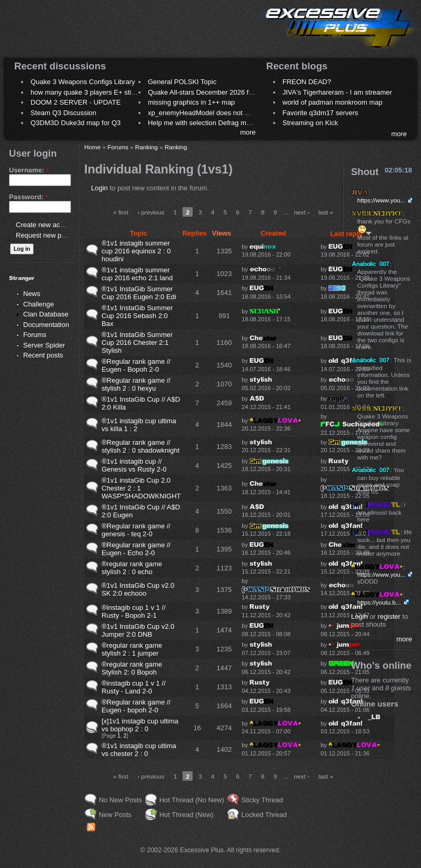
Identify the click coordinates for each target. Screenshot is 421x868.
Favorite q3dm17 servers (320, 113)
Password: (28, 197)
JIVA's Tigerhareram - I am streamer (337, 92)
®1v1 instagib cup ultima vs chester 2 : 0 (139, 750)
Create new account (46, 225)
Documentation (46, 325)
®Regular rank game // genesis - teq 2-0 (136, 530)
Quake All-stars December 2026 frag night (212, 92)
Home (92, 147)
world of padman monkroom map (333, 102)
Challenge (39, 304)
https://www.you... (382, 200)
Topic (138, 233)
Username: (29, 170)
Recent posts (43, 355)
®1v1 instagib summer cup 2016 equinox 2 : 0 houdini (136, 251)
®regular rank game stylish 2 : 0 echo (132, 568)
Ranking (147, 147)
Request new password (51, 235)
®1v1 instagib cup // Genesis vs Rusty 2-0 (134, 465)
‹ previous (151, 212)
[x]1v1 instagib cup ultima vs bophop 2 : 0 (140, 725)
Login (99, 188)
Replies (194, 233)
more (248, 132)
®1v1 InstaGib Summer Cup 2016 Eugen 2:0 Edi (139, 293)
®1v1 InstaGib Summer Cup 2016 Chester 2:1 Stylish (137, 343)
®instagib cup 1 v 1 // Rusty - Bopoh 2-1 (134, 611)
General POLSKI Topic (182, 82)
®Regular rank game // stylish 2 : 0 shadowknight (141, 446)
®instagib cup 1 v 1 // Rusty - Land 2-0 (134, 687)
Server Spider (44, 345)
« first (121, 212)
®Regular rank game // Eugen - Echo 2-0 (136, 549)
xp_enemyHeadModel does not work (203, 113)
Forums (35, 335)
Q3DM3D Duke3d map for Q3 (76, 123)
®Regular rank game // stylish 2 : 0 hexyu (136, 384)
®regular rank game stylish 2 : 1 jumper (132, 649)
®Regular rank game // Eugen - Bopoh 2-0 (136, 365)
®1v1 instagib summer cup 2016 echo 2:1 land (137, 274)
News (32, 294)
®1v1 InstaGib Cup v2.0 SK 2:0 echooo (138, 589)
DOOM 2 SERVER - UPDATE (76, 102)
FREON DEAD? (307, 82)
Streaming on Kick (310, 123)
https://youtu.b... (379, 602)
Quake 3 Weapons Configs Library (83, 82)
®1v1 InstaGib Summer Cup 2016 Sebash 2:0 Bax (137, 316)
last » (326, 212)
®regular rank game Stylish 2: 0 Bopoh (132, 668)
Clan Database (46, 314)
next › (302, 212)
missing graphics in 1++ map (191, 102)
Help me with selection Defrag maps (203, 123)
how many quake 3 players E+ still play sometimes (107, 92)
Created (273, 233)
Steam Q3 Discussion (63, 113)
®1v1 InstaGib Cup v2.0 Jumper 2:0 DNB (138, 630)
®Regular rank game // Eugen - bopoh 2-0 (136, 706)
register (389, 616)
